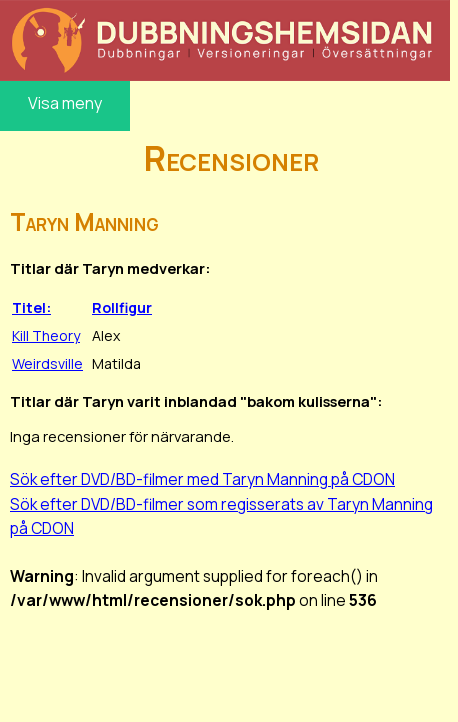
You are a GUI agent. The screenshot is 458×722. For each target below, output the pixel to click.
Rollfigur (122, 307)
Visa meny (65, 103)
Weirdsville (47, 363)
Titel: (31, 307)
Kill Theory (46, 335)
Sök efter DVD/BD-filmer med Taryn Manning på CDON (202, 479)
